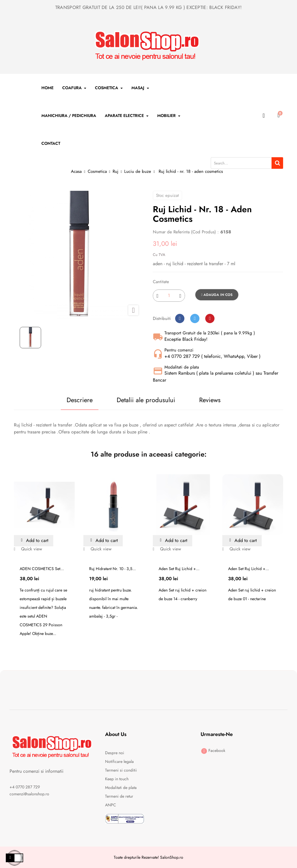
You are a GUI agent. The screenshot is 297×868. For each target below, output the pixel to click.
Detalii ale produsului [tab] (146, 400)
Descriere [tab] (79, 400)
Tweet (195, 318)
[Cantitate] (169, 296)
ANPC (111, 805)
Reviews (210, 400)
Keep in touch (117, 779)
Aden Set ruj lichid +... (179, 569)
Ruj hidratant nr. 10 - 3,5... (112, 569)
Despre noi (115, 753)
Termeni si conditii (121, 770)
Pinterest (210, 318)
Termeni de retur (119, 796)
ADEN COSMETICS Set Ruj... (40, 569)
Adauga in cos (217, 295)
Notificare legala (119, 761)
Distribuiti (180, 318)
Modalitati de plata (121, 788)
